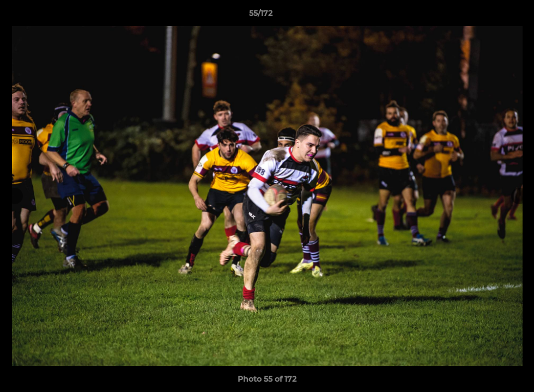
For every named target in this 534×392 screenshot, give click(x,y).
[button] (488, 16)
